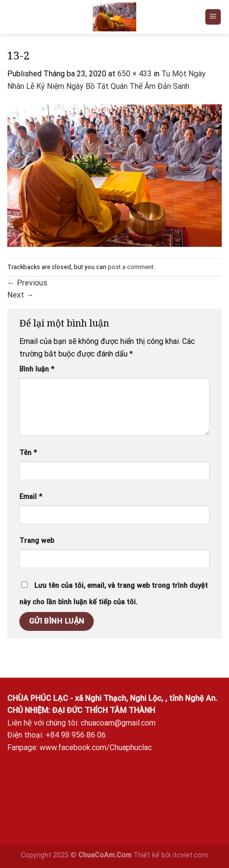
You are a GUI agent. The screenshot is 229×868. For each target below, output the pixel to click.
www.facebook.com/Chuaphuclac (96, 747)
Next (21, 295)
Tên (28, 453)
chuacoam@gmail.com (118, 723)
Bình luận (37, 369)
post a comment (131, 267)
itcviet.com (190, 855)
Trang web (37, 541)
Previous (27, 283)
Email (31, 497)
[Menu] (213, 17)
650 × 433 (135, 74)
